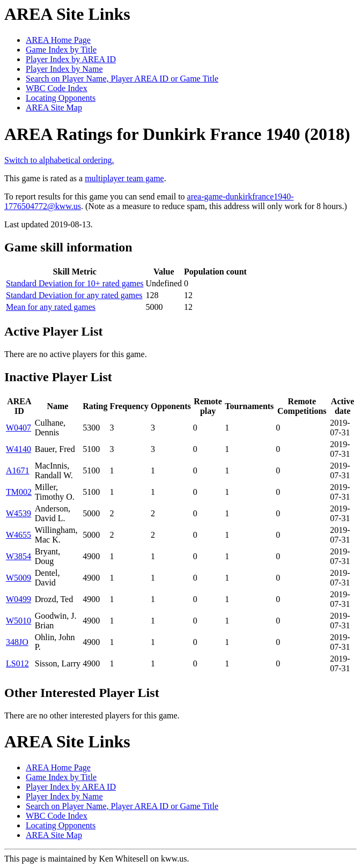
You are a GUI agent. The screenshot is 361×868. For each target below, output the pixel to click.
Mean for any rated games (51, 307)
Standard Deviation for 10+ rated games (75, 283)
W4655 (19, 535)
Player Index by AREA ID (71, 59)
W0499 (19, 599)
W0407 (19, 428)
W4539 (19, 513)
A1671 (18, 470)
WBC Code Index (57, 88)
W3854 (19, 556)
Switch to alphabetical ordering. (59, 160)
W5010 (19, 621)
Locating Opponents (61, 98)
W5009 (19, 578)
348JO (17, 642)
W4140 (19, 449)
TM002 (19, 492)
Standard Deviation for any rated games (74, 295)
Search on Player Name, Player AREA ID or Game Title (122, 79)
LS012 (17, 663)
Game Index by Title (61, 50)
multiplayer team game (124, 178)
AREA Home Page (58, 40)
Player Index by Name (64, 69)
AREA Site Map (54, 107)
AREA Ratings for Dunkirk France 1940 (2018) (177, 134)
